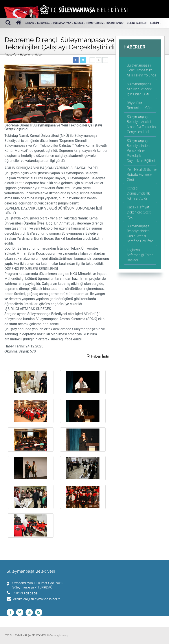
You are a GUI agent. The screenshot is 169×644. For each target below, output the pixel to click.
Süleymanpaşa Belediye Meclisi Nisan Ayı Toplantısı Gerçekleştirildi (142, 124)
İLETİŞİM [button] (155, 23)
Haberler (25, 55)
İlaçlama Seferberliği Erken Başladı (140, 255)
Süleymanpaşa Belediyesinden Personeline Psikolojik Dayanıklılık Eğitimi (141, 151)
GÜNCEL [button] (80, 23)
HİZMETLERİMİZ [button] (96, 23)
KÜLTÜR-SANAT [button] (116, 23)
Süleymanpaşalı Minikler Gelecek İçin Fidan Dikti (139, 89)
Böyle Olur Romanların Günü (140, 106)
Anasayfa (10, 55)
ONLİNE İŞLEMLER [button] (138, 23)
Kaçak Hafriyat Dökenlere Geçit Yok (139, 212)
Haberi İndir (98, 356)
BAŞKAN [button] (31, 23)
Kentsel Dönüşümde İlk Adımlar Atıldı (138, 193)
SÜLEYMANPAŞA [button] (63, 23)
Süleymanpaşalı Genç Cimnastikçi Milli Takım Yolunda (141, 70)
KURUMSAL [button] (45, 23)
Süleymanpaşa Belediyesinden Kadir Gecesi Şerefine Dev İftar (140, 234)
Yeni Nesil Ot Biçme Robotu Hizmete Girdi (142, 175)
